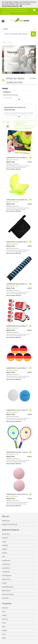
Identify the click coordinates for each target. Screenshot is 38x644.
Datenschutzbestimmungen (11, 6)
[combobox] (19, 29)
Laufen (4, 542)
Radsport (5, 538)
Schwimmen (6, 560)
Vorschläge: (6, 122)
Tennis (10, 42)
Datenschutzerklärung (10, 524)
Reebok (5, 630)
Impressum (6, 521)
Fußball (5, 549)
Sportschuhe (6, 579)
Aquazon (5, 608)
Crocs (4, 634)
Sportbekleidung (8, 587)
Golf (3, 557)
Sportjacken (6, 568)
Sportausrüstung (8, 594)
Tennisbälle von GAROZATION (24, 128)
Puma (4, 623)
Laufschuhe (6, 564)
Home (4, 42)
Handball (5, 545)
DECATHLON (6, 591)
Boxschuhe (6, 534)
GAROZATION (14, 160)
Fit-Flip (4, 583)
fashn (4, 638)
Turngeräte (6, 572)
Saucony (5, 619)
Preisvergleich (7, 575)
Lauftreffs (5, 598)
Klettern (5, 553)
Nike (4, 627)
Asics (4, 612)
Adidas (4, 615)
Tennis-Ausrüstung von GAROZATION (22, 123)
